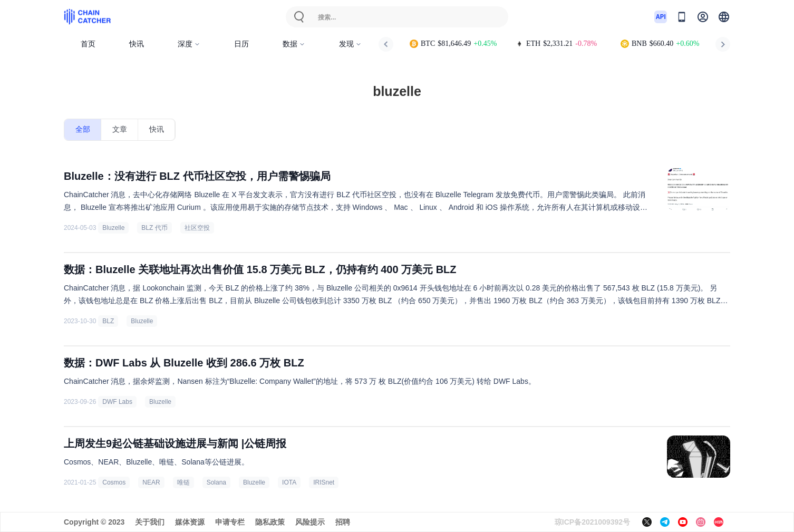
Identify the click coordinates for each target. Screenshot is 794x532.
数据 (294, 44)
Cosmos (114, 482)
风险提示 (310, 522)
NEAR (151, 482)
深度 (189, 44)
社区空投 (197, 228)
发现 (350, 44)
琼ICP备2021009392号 (592, 522)
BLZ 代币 (154, 228)
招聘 (343, 522)
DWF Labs (117, 402)
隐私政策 (270, 522)
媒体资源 (190, 522)
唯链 (183, 482)
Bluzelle (113, 228)
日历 (241, 44)
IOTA (289, 482)
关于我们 (150, 522)
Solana (216, 482)
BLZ (108, 321)
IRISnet (324, 482)
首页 (88, 44)
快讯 (137, 44)
